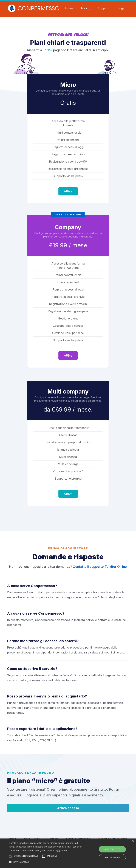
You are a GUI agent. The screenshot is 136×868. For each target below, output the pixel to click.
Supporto (109, 8)
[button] (47, 862)
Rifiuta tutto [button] (112, 857)
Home (74, 8)
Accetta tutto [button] (112, 849)
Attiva (68, 191)
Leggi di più (61, 851)
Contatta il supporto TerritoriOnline (100, 567)
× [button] (133, 842)
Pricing (91, 8)
